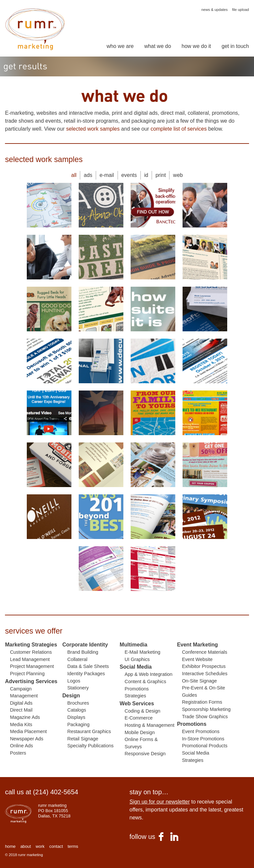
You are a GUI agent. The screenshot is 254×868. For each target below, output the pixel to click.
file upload (241, 10)
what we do (158, 46)
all (74, 175)
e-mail (107, 175)
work (40, 846)
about (25, 846)
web (178, 175)
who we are (120, 46)
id (146, 175)
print (161, 175)
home (10, 846)
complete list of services (179, 129)
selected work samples (93, 129)
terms (73, 846)
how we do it (196, 46)
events (129, 175)
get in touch (235, 46)
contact (56, 846)
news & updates (215, 10)
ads (88, 175)
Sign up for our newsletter (159, 802)
